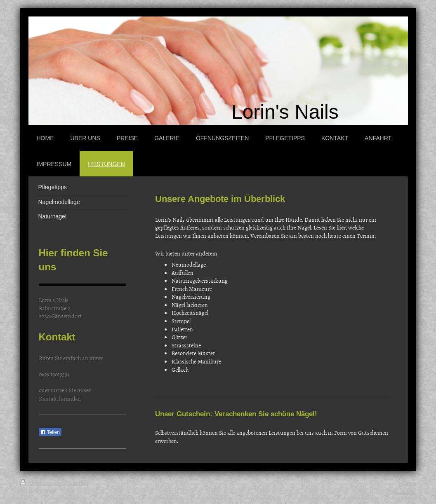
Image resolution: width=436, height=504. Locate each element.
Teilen (50, 432)
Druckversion (42, 483)
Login (409, 483)
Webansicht (402, 491)
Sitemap (78, 483)
